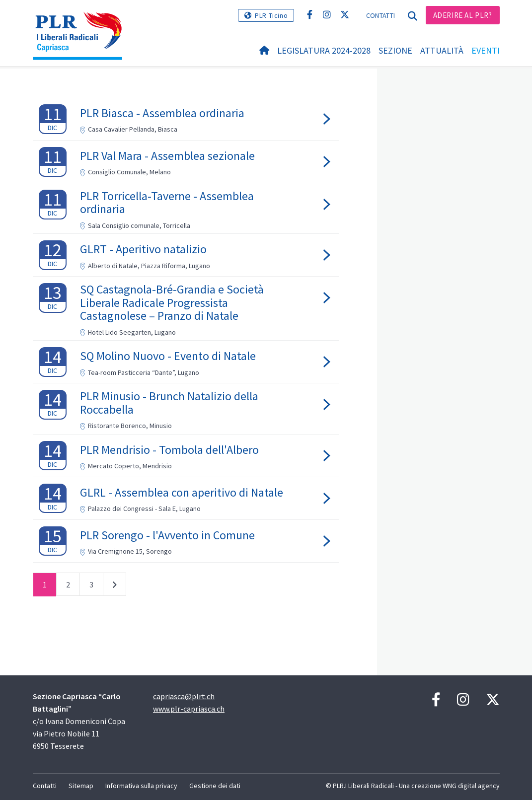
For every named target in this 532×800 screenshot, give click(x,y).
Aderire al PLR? (463, 15)
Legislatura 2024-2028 (324, 50)
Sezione (395, 50)
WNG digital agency (471, 786)
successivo (114, 586)
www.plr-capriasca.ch (189, 709)
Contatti (380, 15)
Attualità (442, 50)
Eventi (486, 50)
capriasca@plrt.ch (184, 696)
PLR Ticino (271, 15)
